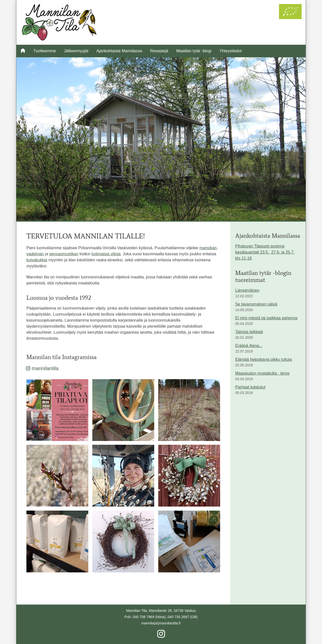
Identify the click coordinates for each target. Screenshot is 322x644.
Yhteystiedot (230, 51)
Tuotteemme (45, 51)
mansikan (208, 248)
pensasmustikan (64, 254)
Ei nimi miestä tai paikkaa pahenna (266, 318)
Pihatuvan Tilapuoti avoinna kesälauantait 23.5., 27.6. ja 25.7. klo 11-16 (265, 252)
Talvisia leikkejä (249, 332)
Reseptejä (159, 51)
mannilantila (43, 368)
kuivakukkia (37, 260)
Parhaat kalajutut (250, 387)
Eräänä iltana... (249, 346)
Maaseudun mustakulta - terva (262, 373)
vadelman (35, 254)
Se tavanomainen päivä (256, 304)
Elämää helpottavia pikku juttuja (264, 359)
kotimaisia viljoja (106, 254)
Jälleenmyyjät (76, 51)
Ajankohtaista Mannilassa (119, 51)
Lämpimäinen (247, 290)
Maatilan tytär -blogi (194, 51)
